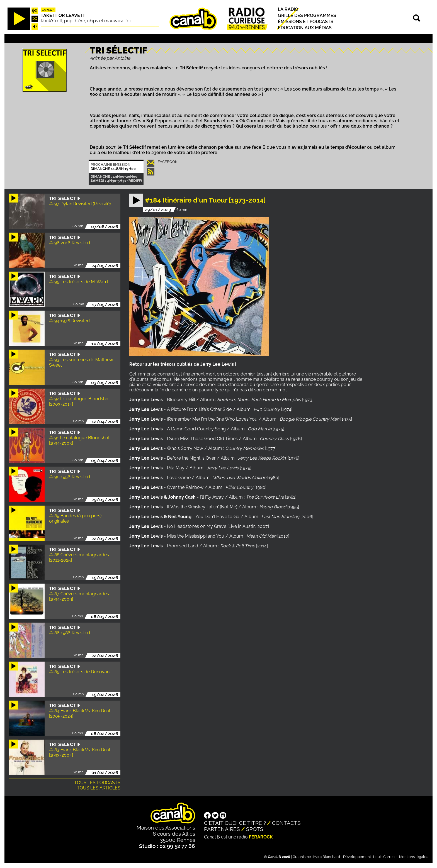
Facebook (167, 162)
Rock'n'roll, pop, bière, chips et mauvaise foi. (86, 21)
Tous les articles (99, 788)
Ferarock (261, 837)
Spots (255, 829)
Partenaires (222, 829)
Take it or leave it (63, 15)
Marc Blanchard (327, 857)
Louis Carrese (385, 857)
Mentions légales (414, 857)
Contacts (286, 823)
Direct (48, 10)
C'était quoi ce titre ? (235, 823)
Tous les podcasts (97, 783)
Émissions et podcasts (306, 22)
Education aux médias (305, 28)
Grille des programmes (307, 15)
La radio (288, 9)
